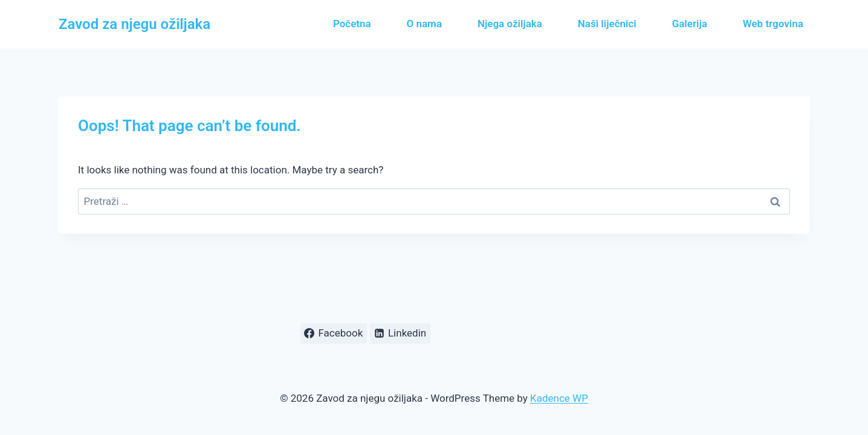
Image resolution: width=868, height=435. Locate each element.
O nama (424, 24)
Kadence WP (559, 398)
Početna (352, 24)
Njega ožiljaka (510, 24)
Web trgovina (773, 24)
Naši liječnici (607, 24)
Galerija (690, 24)
